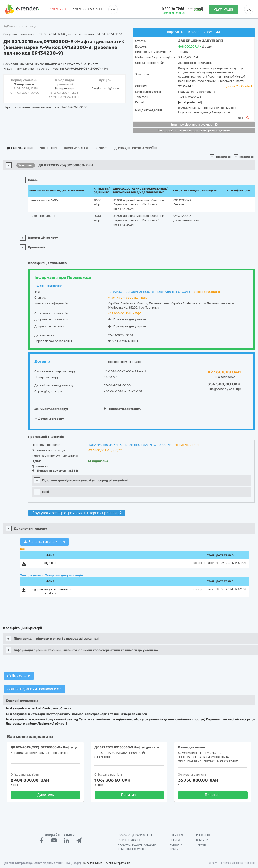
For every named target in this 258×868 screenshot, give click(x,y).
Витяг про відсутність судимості (194, 125)
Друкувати (19, 676)
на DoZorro (91, 64)
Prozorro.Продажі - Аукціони (137, 845)
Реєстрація (223, 9)
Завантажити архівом (45, 542)
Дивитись (45, 795)
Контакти (176, 845)
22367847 (185, 86)
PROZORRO (57, 9)
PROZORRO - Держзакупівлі (135, 835)
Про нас (175, 849)
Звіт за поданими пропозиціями (34, 689)
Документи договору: (51, 409)
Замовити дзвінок (174, 13)
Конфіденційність (93, 863)
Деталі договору (49, 419)
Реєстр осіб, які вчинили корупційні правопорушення (194, 130)
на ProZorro (72, 64)
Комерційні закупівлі (132, 849)
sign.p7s (50, 563)
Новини (175, 840)
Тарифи (201, 845)
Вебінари (202, 840)
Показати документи (127, 319)
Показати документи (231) (55, 471)
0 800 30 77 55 (173, 9)
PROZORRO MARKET (87, 9)
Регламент (203, 835)
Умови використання (118, 863)
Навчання (176, 835)
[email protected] (190, 102)
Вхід (198, 9)
